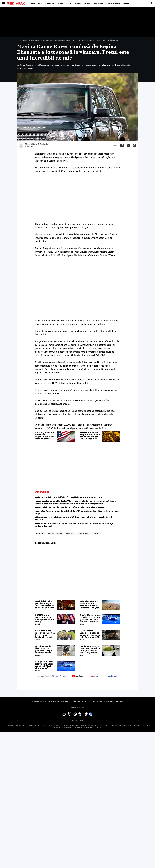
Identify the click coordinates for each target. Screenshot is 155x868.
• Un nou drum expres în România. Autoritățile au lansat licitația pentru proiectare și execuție (73, 519)
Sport (126, 3)
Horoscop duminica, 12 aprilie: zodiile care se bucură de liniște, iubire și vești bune (90, 436)
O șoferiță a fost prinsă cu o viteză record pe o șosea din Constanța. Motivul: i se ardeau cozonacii (90, 618)
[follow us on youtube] (77, 677)
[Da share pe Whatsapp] (134, 145)
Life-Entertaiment (34, 40)
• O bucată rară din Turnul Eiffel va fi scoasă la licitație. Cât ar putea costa (68, 497)
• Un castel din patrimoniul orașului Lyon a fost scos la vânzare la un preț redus (71, 507)
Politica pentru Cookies (59, 702)
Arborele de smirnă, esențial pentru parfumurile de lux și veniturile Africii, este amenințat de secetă (90, 605)
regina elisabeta (84, 534)
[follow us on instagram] (94, 677)
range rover (70, 534)
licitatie (51, 534)
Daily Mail (100, 355)
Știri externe (74, 3)
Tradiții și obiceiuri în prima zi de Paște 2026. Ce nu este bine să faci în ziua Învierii (45, 605)
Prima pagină (22, 40)
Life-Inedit (98, 3)
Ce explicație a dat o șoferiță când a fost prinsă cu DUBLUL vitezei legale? (44, 665)
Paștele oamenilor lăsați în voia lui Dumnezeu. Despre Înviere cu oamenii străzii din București (44, 649)
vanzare (96, 534)
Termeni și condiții (79, 702)
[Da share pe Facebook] (122, 145)
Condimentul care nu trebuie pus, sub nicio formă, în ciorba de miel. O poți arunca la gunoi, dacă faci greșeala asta (90, 649)
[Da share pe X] (128, 145)
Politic (61, 3)
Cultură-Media (113, 3)
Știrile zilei (37, 3)
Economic (50, 3)
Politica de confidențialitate (101, 702)
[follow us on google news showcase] (61, 677)
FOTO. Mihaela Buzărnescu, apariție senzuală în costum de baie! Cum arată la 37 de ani (90, 634)
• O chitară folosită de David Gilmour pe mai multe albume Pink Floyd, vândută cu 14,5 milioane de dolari (74, 525)
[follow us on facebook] (111, 676)
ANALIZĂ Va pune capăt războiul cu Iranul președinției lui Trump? (45, 618)
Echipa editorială (39, 702)
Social (87, 3)
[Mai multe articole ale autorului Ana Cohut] (21, 145)
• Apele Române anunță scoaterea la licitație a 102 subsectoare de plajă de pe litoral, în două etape (77, 512)
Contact (120, 702)
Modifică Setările (77, 707)
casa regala (40, 534)
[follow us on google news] (44, 677)
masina (60, 534)
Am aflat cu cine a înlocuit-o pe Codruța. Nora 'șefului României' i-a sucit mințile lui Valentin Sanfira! (45, 634)
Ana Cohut (29, 146)
